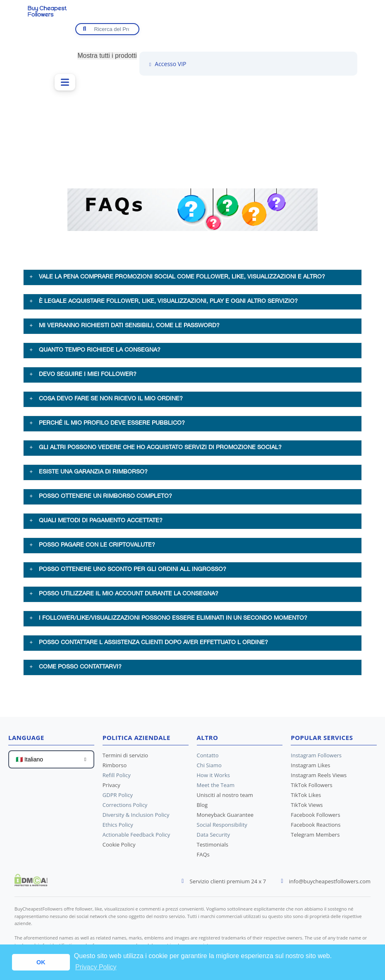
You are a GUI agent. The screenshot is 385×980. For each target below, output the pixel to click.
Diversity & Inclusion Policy (136, 817)
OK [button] (41, 962)
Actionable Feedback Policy (136, 837)
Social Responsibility (222, 827)
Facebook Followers (315, 817)
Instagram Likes (310, 768)
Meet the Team (216, 787)
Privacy (111, 787)
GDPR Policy (118, 797)
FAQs (203, 857)
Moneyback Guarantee (225, 817)
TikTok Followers (311, 787)
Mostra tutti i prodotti (107, 56)
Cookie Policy (119, 847)
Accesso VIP (167, 64)
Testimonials (213, 847)
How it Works (213, 778)
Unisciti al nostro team (225, 797)
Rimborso (115, 768)
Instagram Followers (316, 758)
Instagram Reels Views (319, 778)
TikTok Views (307, 807)
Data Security (213, 837)
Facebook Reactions (316, 827)
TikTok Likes (306, 797)
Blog (202, 807)
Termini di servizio (125, 758)
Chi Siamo (209, 768)
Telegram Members (315, 837)
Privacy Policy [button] (96, 967)
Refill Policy (117, 778)
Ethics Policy (118, 827)
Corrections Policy (125, 807)
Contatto (208, 758)
